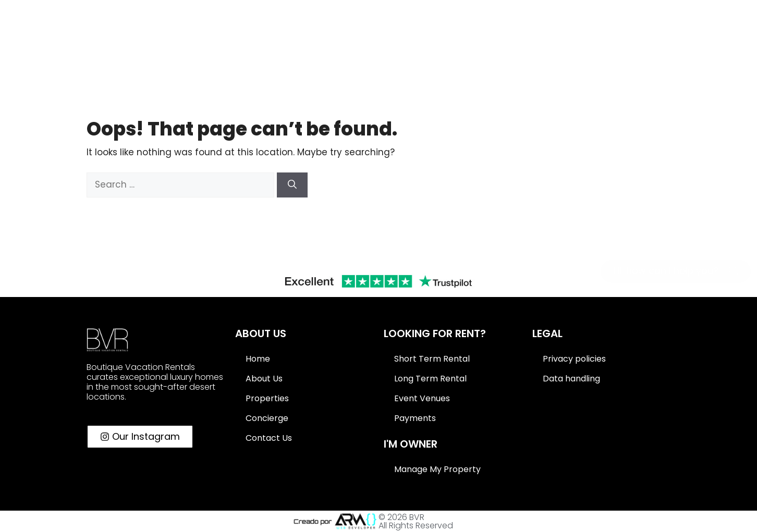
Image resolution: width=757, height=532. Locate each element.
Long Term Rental (430, 379)
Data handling (571, 379)
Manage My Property (437, 469)
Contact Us (269, 438)
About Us (264, 379)
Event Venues (422, 398)
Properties (267, 398)
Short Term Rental (432, 359)
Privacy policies (574, 359)
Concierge (267, 418)
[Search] (292, 185)
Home (258, 359)
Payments (415, 418)
